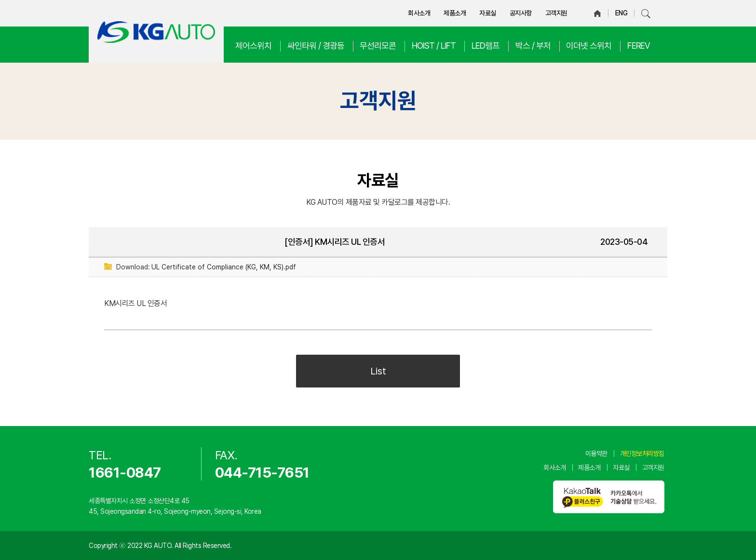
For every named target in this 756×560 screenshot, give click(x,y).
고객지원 (556, 13)
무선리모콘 (378, 46)
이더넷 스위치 (589, 46)
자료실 (488, 13)
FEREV (639, 46)
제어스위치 (253, 46)
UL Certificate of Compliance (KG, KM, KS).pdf (224, 267)
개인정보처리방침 (642, 453)
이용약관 (596, 453)
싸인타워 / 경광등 (316, 46)
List (378, 371)
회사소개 (419, 13)
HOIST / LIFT (434, 46)
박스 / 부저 (533, 46)
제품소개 (455, 13)
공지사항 (521, 13)
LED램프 (486, 46)
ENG (621, 13)
